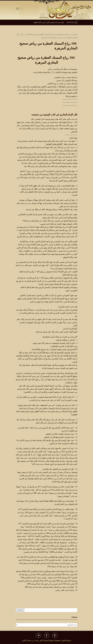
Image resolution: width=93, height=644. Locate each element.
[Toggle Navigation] (18, 9)
